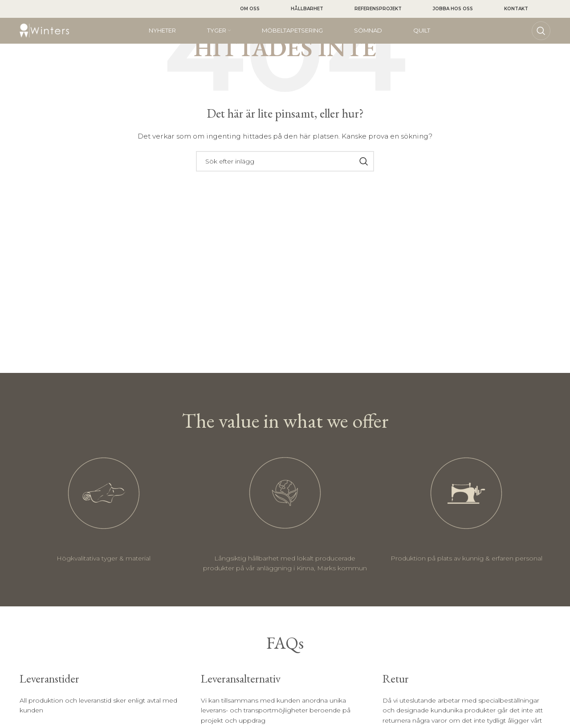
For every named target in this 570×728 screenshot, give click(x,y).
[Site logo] (44, 31)
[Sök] (541, 31)
